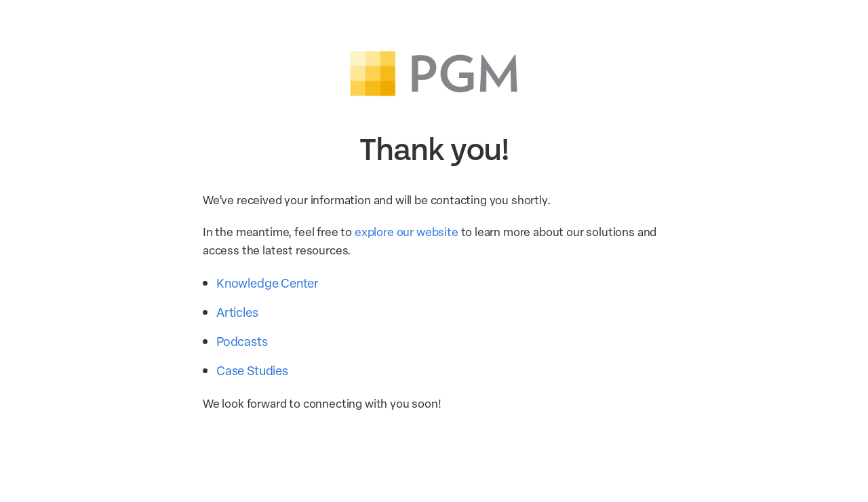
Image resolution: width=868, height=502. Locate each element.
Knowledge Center (268, 283)
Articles (237, 312)
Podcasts (242, 341)
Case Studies (252, 370)
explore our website (407, 231)
